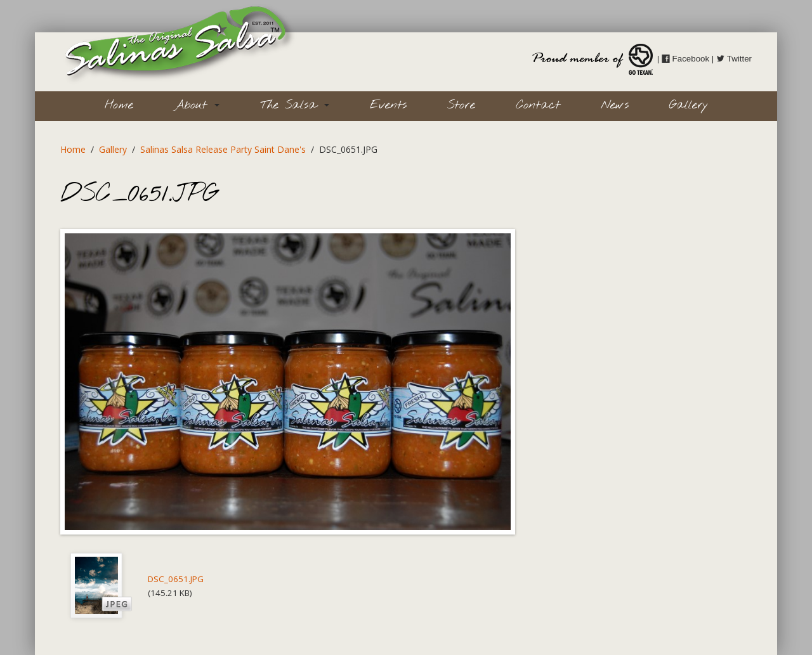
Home (119, 105)
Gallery (689, 105)
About (197, 105)
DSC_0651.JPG (176, 579)
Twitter (734, 59)
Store (461, 105)
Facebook (685, 59)
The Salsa (295, 105)
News (615, 105)
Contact (538, 105)
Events (388, 105)
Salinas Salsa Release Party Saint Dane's (223, 149)
